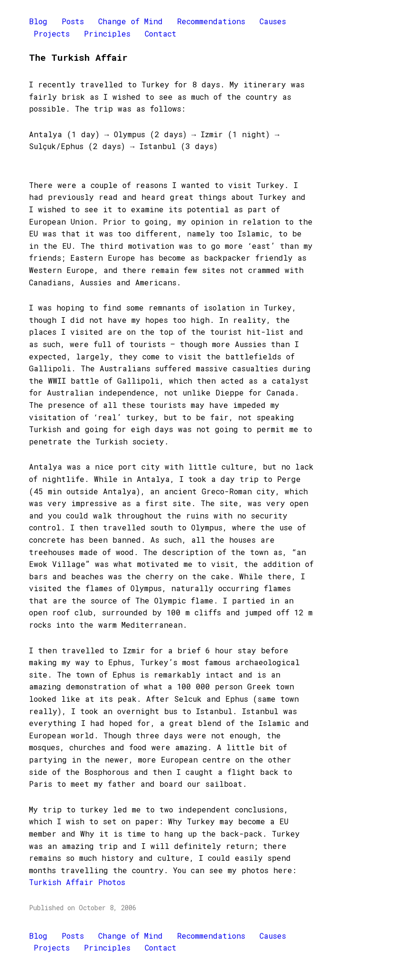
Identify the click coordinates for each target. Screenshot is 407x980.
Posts (73, 21)
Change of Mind (130, 21)
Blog (38, 21)
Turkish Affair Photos (77, 882)
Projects (52, 33)
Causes (273, 21)
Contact (161, 33)
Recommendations (211, 21)
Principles (107, 33)
